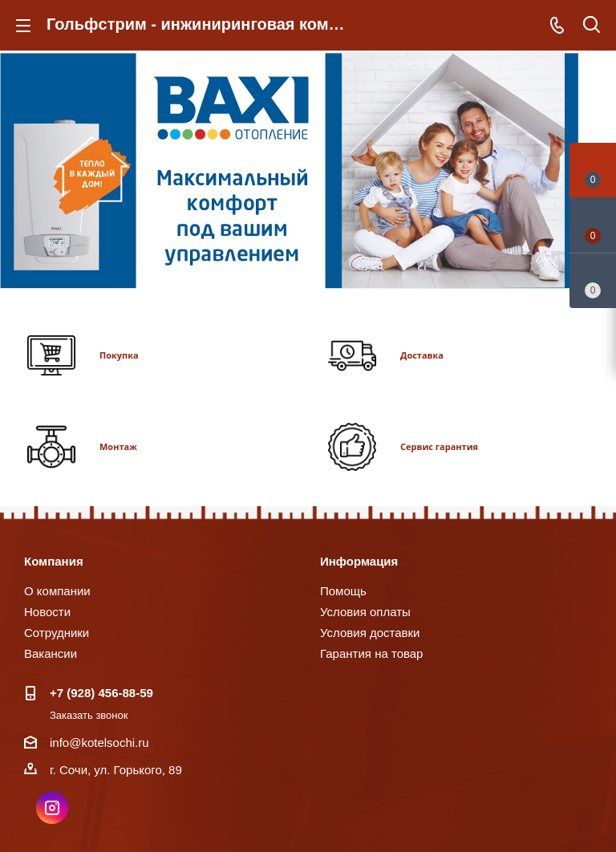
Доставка (422, 355)
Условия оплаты (365, 612)
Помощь (343, 591)
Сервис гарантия (439, 446)
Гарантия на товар (371, 653)
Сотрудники (57, 633)
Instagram (52, 808)
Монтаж (118, 446)
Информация (359, 561)
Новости (47, 612)
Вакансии (51, 653)
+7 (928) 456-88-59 (101, 693)
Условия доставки (370, 633)
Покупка (119, 355)
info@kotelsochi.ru (99, 742)
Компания (54, 561)
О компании (57, 591)
